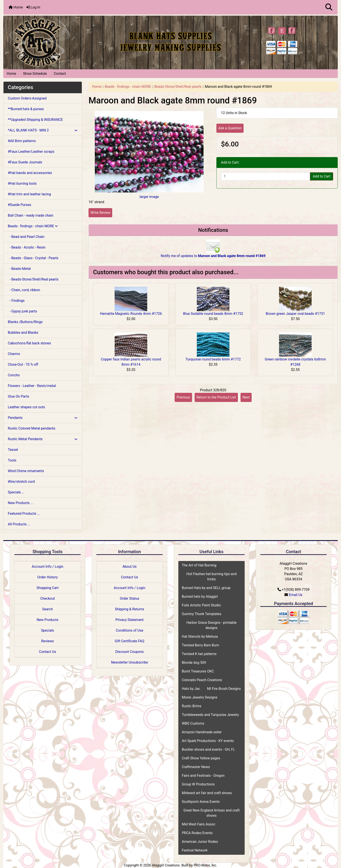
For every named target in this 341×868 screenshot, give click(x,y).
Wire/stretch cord (21, 482)
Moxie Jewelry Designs (200, 697)
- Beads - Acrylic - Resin (27, 247)
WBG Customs (193, 723)
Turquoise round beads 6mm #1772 (213, 359)
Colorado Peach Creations (202, 680)
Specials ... (16, 492)
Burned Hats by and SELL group (206, 588)
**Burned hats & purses (26, 109)
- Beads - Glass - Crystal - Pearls (33, 258)
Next (246, 397)
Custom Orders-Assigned (27, 98)
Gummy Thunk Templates (202, 614)
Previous (183, 397)
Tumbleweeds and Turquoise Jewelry (210, 715)
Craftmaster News (196, 767)
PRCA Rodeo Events (197, 833)
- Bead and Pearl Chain (26, 237)
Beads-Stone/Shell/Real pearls (178, 87)
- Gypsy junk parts (22, 311)
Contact (60, 74)
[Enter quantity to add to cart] (266, 176)
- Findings (16, 301)
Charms (14, 354)
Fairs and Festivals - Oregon (203, 776)
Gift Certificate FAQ (130, 641)
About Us (130, 567)
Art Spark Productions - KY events (208, 741)
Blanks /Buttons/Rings (25, 322)
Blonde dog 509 (194, 663)
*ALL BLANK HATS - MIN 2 (43, 130)
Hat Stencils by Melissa (200, 636)
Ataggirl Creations (166, 865)
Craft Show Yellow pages (201, 758)
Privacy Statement (130, 620)
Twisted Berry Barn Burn (200, 645)
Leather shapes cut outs (26, 407)
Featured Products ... (24, 514)
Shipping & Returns (130, 609)
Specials (47, 630)
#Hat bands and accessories (30, 173)
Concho (14, 375)
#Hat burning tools (22, 183)
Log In (33, 7)
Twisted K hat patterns (199, 654)
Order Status (130, 598)
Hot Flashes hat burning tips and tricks (211, 577)
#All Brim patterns (22, 141)
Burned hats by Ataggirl (200, 597)
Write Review (100, 213)
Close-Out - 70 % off (23, 364)
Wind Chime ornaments (26, 471)
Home (16, 7)
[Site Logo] (59, 41)
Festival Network (195, 850)
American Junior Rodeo (200, 842)
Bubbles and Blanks (23, 333)
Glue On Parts (18, 396)
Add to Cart (322, 176)
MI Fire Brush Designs (224, 689)
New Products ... (21, 503)
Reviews (48, 641)
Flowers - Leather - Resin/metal (32, 386)
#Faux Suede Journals (25, 162)
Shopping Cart (48, 588)
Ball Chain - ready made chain (31, 215)
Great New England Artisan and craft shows (211, 813)
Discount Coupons (130, 652)
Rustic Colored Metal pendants (32, 428)
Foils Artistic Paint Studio (201, 605)
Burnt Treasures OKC (198, 671)
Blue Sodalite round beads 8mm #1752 (213, 314)
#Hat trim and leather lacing (29, 194)
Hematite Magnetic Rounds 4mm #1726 (131, 314)
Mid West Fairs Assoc (199, 824)
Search (48, 609)
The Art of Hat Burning (199, 565)
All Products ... (19, 524)
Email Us (296, 595)
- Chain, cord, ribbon (24, 290)
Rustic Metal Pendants (43, 439)
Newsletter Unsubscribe (130, 662)
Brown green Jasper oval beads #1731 (295, 314)
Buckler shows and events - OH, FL (208, 749)
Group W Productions (198, 784)
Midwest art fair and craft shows (207, 793)
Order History (47, 577)
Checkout (48, 598)
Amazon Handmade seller (202, 732)
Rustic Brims (192, 706)
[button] (329, 7)
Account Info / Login (48, 567)
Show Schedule (35, 74)
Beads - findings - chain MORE (128, 87)
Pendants (43, 418)
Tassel (13, 450)
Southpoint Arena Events (201, 802)
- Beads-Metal (19, 269)
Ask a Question (230, 128)
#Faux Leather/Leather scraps (31, 152)
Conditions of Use (129, 630)
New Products (47, 620)
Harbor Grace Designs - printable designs (211, 625)
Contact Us (48, 652)
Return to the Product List (216, 397)
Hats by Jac (191, 689)
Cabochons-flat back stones (29, 343)
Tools (12, 460)
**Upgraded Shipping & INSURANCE (35, 120)
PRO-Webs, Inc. (205, 865)
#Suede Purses (19, 205)
